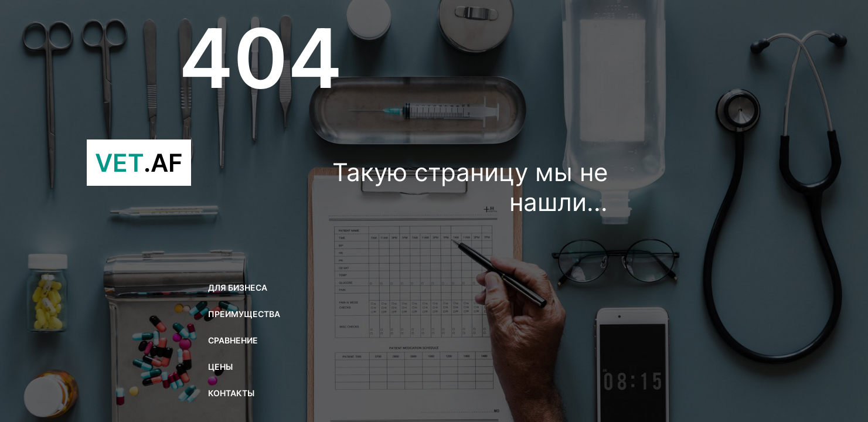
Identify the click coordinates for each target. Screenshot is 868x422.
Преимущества (244, 314)
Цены (220, 367)
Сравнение (233, 340)
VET (139, 163)
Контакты (231, 393)
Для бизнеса (238, 287)
